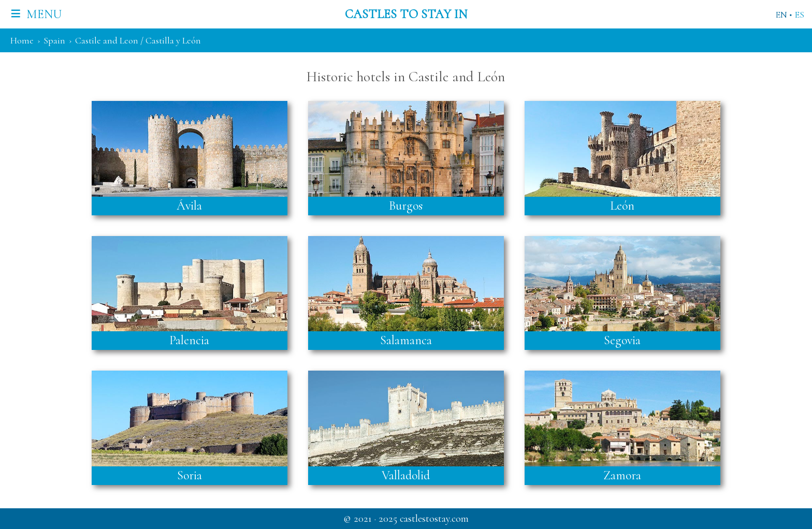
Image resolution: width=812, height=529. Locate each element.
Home (22, 40)
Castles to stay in (406, 14)
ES (799, 14)
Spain (54, 40)
